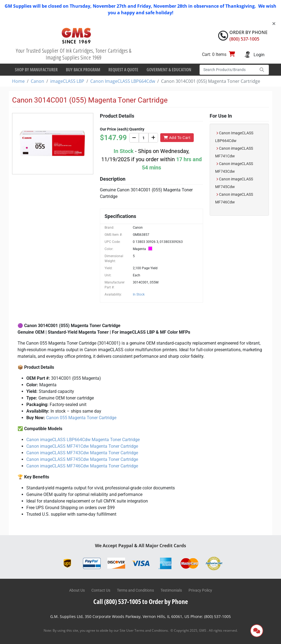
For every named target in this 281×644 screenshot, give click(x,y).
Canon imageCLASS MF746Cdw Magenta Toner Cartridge (82, 466)
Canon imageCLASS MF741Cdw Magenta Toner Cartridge (82, 446)
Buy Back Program (83, 70)
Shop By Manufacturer (36, 70)
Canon (37, 81)
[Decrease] (134, 138)
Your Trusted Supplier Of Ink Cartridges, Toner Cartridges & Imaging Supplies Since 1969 (74, 54)
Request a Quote (123, 70)
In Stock (139, 294)
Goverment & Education (169, 70)
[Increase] (153, 138)
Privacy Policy (200, 590)
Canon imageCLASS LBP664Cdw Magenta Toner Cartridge (83, 440)
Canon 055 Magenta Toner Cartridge (81, 418)
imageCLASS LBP (67, 81)
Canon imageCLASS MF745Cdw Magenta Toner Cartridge (82, 459)
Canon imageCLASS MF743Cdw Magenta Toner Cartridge (82, 453)
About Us (77, 590)
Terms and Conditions (135, 590)
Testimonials (171, 590)
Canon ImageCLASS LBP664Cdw (123, 81)
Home (18, 81)
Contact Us (101, 590)
